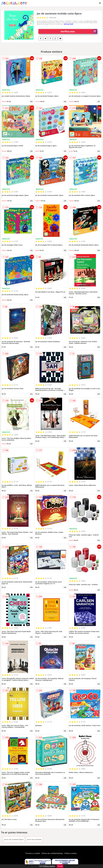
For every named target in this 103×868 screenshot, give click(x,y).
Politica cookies (71, 853)
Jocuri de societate (34, 839)
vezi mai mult (68, 24)
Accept (60, 866)
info (31, 101)
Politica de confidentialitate (52, 853)
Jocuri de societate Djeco (14, 839)
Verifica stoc (79, 31)
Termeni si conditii (33, 853)
